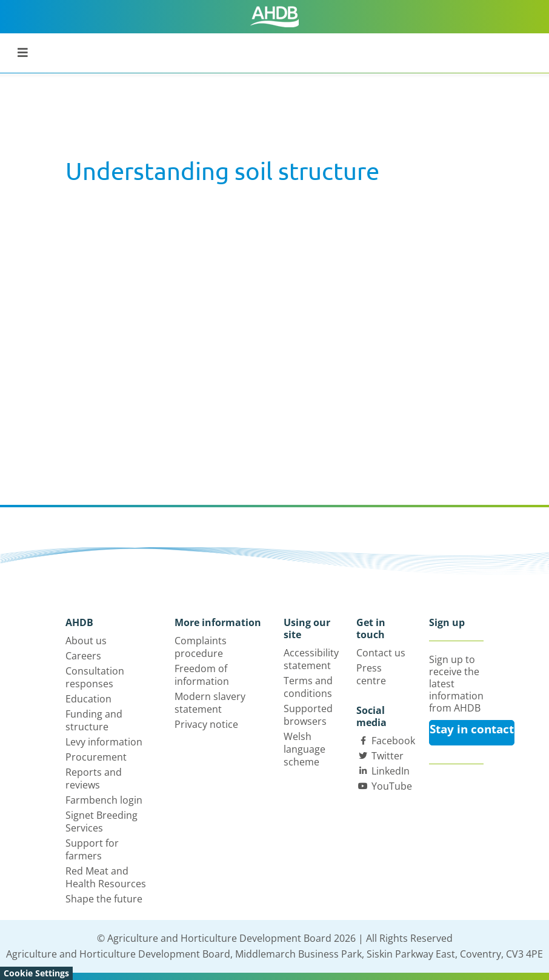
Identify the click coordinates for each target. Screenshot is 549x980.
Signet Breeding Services (101, 822)
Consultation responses (95, 677)
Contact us (381, 653)
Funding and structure (94, 720)
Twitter (388, 756)
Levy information (104, 742)
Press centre (371, 674)
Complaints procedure (201, 647)
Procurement (96, 757)
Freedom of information (202, 675)
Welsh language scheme (304, 749)
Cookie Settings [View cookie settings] (36, 973)
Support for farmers (92, 849)
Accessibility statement (311, 659)
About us (86, 641)
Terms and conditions (308, 687)
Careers (83, 656)
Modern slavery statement (210, 703)
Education (88, 699)
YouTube (392, 786)
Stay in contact (472, 729)
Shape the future (104, 899)
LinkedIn (391, 771)
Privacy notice (206, 724)
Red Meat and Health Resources (106, 877)
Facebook (393, 741)
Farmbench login (104, 800)
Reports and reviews (94, 778)
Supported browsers (308, 715)
